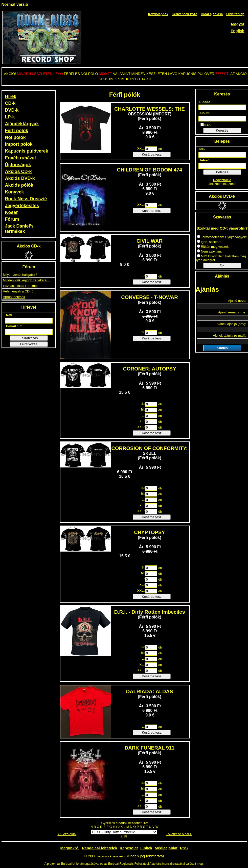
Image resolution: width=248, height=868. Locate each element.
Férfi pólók (17, 131)
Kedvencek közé (184, 14)
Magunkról (70, 848)
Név (9, 315)
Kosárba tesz (152, 154)
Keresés (222, 130)
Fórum (12, 219)
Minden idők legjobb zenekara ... (27, 280)
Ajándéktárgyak (22, 124)
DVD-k (12, 110)
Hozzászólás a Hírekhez (21, 286)
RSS (184, 848)
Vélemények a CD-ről (19, 291)
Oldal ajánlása (212, 14)
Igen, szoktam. (210, 242)
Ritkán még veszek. (213, 247)
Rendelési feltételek (100, 848)
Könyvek (15, 192)
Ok (222, 265)
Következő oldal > (179, 834)
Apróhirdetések (14, 297)
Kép (206, 125)
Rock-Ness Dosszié (26, 199)
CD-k (10, 103)
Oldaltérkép (235, 14)
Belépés (222, 172)
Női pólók (15, 137)
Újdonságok (18, 165)
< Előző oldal (67, 834)
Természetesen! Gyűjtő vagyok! (222, 237)
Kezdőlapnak (158, 14)
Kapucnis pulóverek (27, 151)
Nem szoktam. (209, 251)
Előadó (205, 102)
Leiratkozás (29, 344)
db (160, 149)
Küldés (222, 348)
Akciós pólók (19, 185)
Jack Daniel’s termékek (19, 229)
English (237, 31)
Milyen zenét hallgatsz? (20, 275)
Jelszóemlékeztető (222, 184)
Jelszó (205, 160)
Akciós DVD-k (20, 178)
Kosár (12, 212)
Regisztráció (222, 180)
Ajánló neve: (237, 301)
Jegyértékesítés (22, 206)
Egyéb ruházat (21, 158)
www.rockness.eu (110, 856)
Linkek (146, 848)
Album (205, 113)
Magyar (238, 24)
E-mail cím (14, 326)
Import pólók (19, 144)
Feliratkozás (29, 338)
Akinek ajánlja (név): (231, 324)
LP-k (10, 117)
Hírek (11, 96)
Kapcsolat (129, 848)
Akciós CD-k (18, 171)
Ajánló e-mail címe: (232, 312)
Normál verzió (15, 4)
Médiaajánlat (166, 848)
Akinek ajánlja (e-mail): (230, 336)
